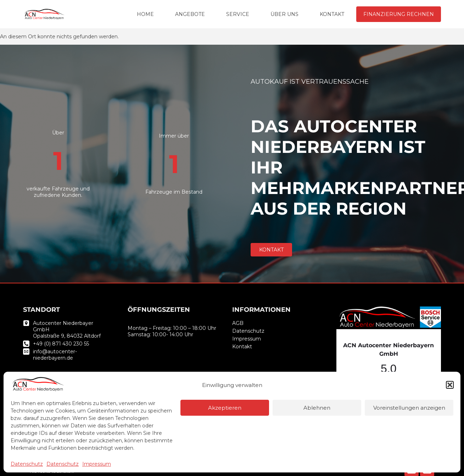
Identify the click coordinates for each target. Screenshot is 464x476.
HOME (145, 14)
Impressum (97, 464)
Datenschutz (27, 464)
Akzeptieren (225, 408)
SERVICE (238, 14)
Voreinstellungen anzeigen (409, 408)
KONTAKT (332, 14)
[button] (450, 385)
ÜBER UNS (284, 14)
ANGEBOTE (190, 14)
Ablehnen (317, 408)
